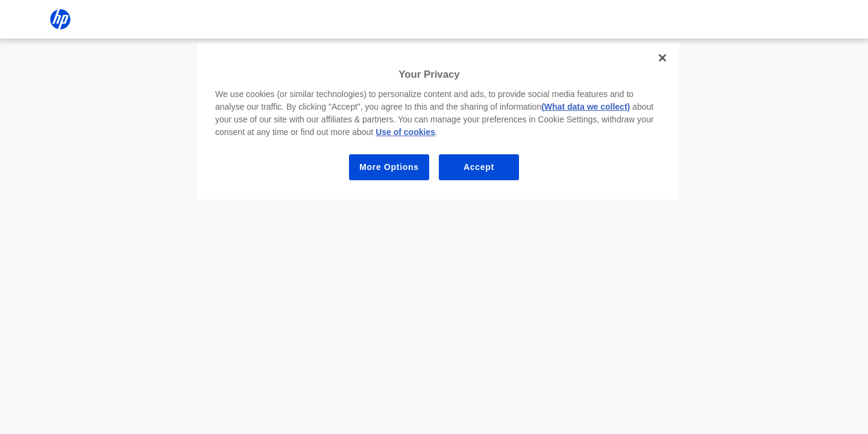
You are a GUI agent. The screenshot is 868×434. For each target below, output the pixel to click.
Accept (479, 167)
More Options (389, 167)
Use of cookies (405, 132)
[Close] (662, 58)
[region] (438, 121)
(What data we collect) (586, 107)
